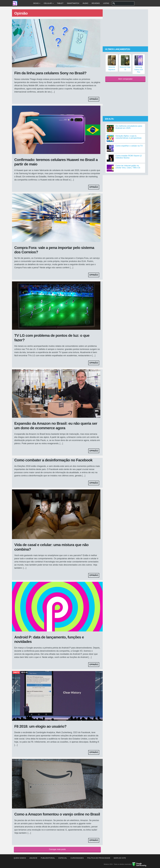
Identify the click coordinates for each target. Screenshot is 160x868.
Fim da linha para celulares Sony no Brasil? (50, 73)
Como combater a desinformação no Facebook (53, 460)
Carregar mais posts (57, 849)
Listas (106, 3)
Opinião (94, 99)
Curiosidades (77, 858)
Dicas (37, 3)
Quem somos (20, 858)
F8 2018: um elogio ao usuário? (40, 726)
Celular (49, 3)
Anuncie (33, 858)
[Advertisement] (125, 28)
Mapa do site (120, 858)
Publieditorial (48, 858)
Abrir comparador (125, 79)
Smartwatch (73, 3)
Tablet (60, 3)
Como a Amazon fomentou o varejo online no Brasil (57, 814)
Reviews (96, 3)
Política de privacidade (99, 858)
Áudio (85, 3)
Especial (63, 858)
